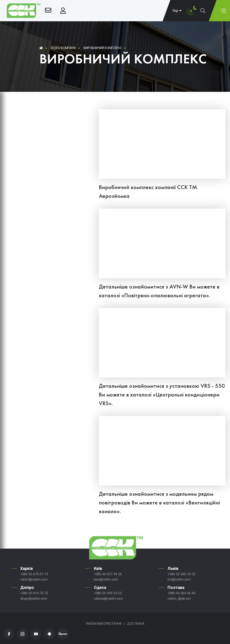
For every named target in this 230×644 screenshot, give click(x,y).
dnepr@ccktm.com (34, 599)
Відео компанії (63, 48)
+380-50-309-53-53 (108, 593)
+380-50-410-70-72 (34, 593)
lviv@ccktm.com (179, 579)
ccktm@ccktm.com (34, 579)
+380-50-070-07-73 (34, 574)
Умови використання (104, 624)
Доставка (136, 624)
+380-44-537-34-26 (108, 574)
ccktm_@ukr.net (179, 599)
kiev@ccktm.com (106, 579)
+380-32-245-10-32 (181, 574)
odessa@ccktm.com (108, 599)
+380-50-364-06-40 (181, 593)
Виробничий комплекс (103, 48)
